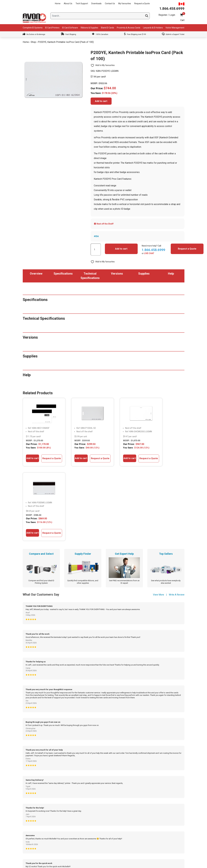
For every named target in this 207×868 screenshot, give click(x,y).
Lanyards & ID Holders (153, 28)
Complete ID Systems (33, 28)
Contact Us (110, 3)
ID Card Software (70, 28)
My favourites (125, 3)
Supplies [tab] (144, 274)
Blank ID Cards (108, 28)
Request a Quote (142, 3)
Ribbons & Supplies (89, 28)
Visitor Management (175, 28)
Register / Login (167, 15)
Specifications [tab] (63, 274)
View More (158, 520)
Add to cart (101, 101)
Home (58, 3)
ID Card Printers (52, 28)
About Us (68, 3)
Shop (33, 42)
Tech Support (82, 3)
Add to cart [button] (31, 455)
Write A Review (177, 520)
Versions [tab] (117, 274)
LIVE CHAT (149, 253)
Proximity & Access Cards (129, 28)
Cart (182, 20)
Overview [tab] (36, 274)
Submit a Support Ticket (173, 34)
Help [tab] (171, 274)
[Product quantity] (96, 250)
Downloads (96, 3)
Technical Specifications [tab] (90, 276)
